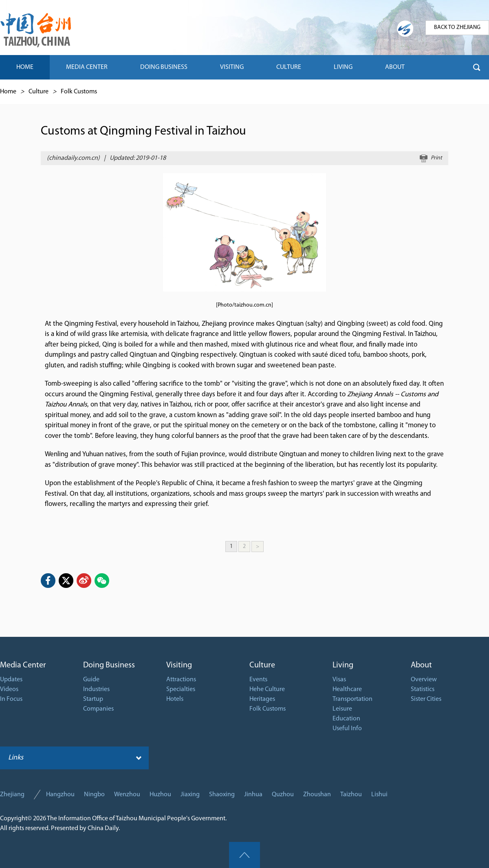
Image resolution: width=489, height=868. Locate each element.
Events (258, 680)
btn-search (477, 67)
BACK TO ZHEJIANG (457, 28)
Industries (96, 689)
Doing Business (109, 665)
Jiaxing (190, 795)
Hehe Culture (267, 689)
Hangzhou (60, 795)
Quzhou (283, 795)
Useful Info (347, 729)
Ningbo (94, 795)
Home (8, 92)
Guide (91, 680)
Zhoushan (317, 795)
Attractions (181, 680)
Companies (98, 709)
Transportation (352, 699)
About (421, 665)
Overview (424, 680)
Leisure (342, 709)
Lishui (379, 795)
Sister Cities (426, 699)
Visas (339, 680)
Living (343, 665)
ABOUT (395, 67)
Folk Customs (79, 92)
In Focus (11, 699)
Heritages (262, 699)
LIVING (343, 67)
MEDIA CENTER (87, 67)
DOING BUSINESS (164, 67)
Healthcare (347, 689)
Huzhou (160, 795)
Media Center (23, 665)
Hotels (175, 699)
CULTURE (289, 67)
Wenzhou (127, 795)
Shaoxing (222, 795)
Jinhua (253, 795)
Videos (9, 689)
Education (346, 719)
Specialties (181, 689)
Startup (93, 699)
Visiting (179, 665)
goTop (244, 855)
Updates (11, 680)
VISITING (232, 67)
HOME (25, 67)
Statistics (423, 689)
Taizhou (351, 795)
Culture (39, 92)
